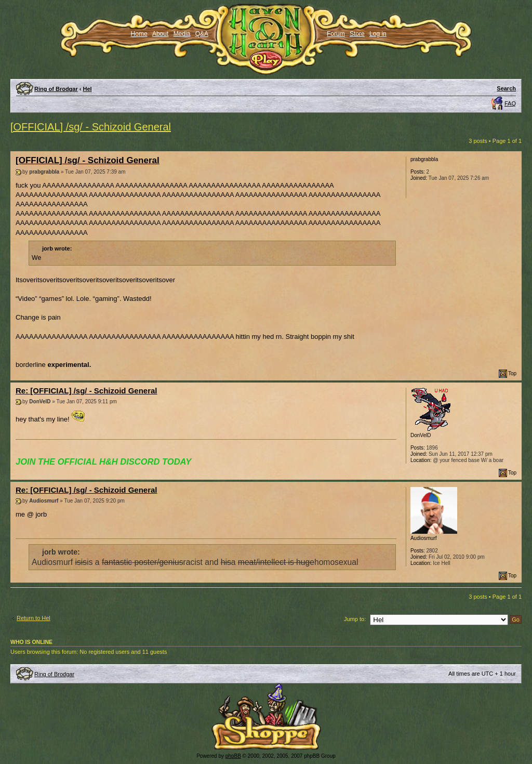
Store (357, 34)
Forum (336, 34)
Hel (88, 89)
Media (182, 34)
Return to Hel (34, 618)
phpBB (233, 756)
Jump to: (355, 619)
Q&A (202, 34)
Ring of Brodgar (56, 89)
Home (139, 34)
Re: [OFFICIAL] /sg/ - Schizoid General (87, 391)
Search (506, 88)
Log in (378, 34)
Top (512, 373)
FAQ (510, 103)
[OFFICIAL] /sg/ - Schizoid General (91, 127)
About (160, 34)
